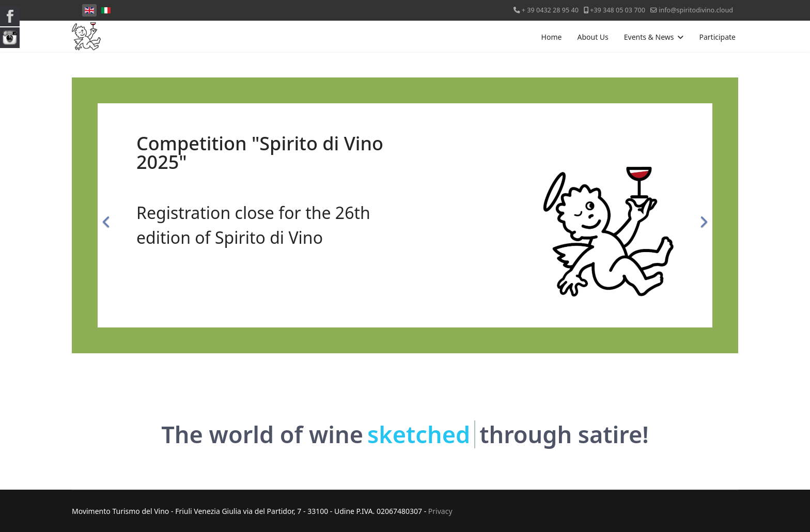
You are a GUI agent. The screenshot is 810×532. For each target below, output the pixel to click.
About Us (593, 37)
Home (552, 37)
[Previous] (108, 215)
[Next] (702, 215)
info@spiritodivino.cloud (696, 10)
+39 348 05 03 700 (618, 10)
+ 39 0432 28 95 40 (550, 10)
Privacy (440, 511)
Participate (717, 37)
